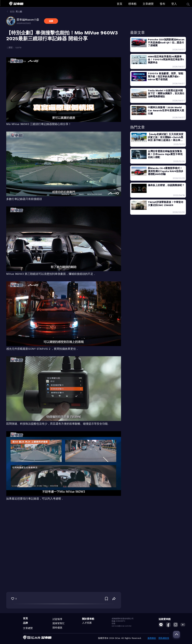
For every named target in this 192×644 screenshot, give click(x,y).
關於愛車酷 (88, 619)
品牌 (25, 623)
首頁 (120, 4)
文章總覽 (148, 4)
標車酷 (132, 4)
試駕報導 (57, 619)
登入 (174, 4)
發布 (162, 4)
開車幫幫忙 (59, 623)
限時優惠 (57, 628)
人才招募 (87, 623)
